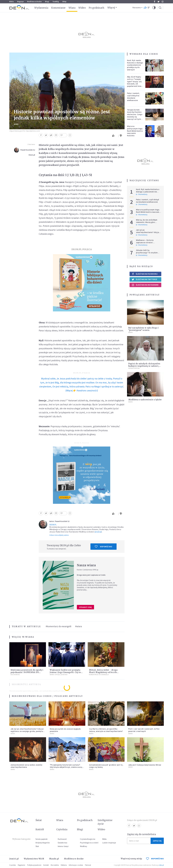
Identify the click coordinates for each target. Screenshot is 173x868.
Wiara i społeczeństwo (59, 675)
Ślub (37, 846)
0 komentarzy (142, 225)
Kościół (40, 829)
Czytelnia (62, 829)
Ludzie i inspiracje (109, 843)
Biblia (12, 2)
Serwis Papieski (134, 368)
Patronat (88, 865)
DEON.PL (53, 525)
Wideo (82, 8)
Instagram (163, 2)
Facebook (155, 2)
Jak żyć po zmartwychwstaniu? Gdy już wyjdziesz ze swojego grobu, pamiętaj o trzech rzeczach (148, 233)
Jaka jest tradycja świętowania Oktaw (145, 765)
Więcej (111, 8)
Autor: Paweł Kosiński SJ (59, 521)
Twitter (158, 2)
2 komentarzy (142, 204)
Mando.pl (54, 859)
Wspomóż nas (103, 547)
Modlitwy (84, 846)
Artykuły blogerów (43, 843)
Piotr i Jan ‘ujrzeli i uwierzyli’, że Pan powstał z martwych (144, 730)
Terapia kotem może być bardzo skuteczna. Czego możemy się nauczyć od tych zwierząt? (135, 116)
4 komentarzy (142, 215)
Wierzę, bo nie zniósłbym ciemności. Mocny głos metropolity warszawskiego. (148, 222)
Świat (39, 820)
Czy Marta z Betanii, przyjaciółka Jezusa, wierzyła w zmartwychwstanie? (106, 730)
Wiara (72, 8)
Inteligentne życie (105, 822)
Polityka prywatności (34, 865)
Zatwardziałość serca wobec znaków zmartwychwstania (26, 766)
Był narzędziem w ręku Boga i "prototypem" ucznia (143, 329)
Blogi (47, 2)
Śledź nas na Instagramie (145, 285)
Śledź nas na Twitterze (144, 279)
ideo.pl (161, 865)
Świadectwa (62, 843)
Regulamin (21, 865)
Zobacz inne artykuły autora (59, 535)
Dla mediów (55, 865)
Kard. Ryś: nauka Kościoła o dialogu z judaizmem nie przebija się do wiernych (135, 65)
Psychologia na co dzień (89, 843)
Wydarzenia (41, 8)
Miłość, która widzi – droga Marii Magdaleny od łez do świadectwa (103, 672)
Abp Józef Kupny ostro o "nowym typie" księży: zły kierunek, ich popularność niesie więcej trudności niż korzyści (135, 84)
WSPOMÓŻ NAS (155, 859)
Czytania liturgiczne (88, 839)
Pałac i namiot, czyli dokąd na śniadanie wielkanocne (133, 97)
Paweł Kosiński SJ (28, 150)
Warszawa (137, 8)
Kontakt (46, 865)
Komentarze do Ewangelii (99, 675)
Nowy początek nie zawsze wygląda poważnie (65, 730)
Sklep (64, 2)
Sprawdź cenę (85, 607)
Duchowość (15, 675)
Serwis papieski (41, 839)
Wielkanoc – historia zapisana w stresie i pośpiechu (145, 242)
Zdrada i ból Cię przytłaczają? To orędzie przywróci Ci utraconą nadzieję (147, 254)
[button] (154, 8)
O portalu (13, 865)
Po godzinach (97, 8)
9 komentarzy (142, 194)
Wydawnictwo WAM (34, 859)
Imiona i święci (63, 846)
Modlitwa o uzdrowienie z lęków (145, 400)
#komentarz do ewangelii (58, 626)
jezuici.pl (98, 532)
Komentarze (58, 8)
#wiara (79, 626)
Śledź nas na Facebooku (145, 274)
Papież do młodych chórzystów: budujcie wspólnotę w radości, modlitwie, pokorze (144, 366)
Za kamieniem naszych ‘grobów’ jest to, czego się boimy (106, 766)
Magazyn (20, 2)
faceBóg (56, 2)
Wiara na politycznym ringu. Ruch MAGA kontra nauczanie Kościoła (135, 131)
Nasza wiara (86, 565)
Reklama (64, 865)
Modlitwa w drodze (34, 2)
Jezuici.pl (14, 859)
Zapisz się (157, 841)
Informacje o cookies (76, 865)
